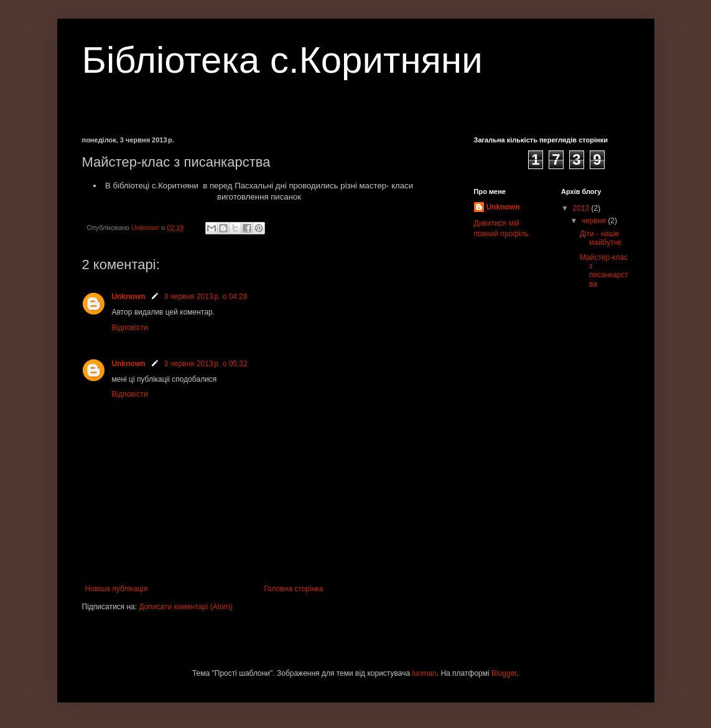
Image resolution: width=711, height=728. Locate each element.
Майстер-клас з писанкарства (604, 271)
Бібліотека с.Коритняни (282, 60)
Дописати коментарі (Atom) (185, 607)
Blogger (504, 673)
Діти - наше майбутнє (601, 238)
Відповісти (130, 328)
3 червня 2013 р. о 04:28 (206, 297)
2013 (582, 208)
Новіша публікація (117, 589)
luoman (424, 673)
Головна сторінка (293, 589)
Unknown (129, 297)
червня (595, 221)
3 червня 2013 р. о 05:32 (206, 364)
